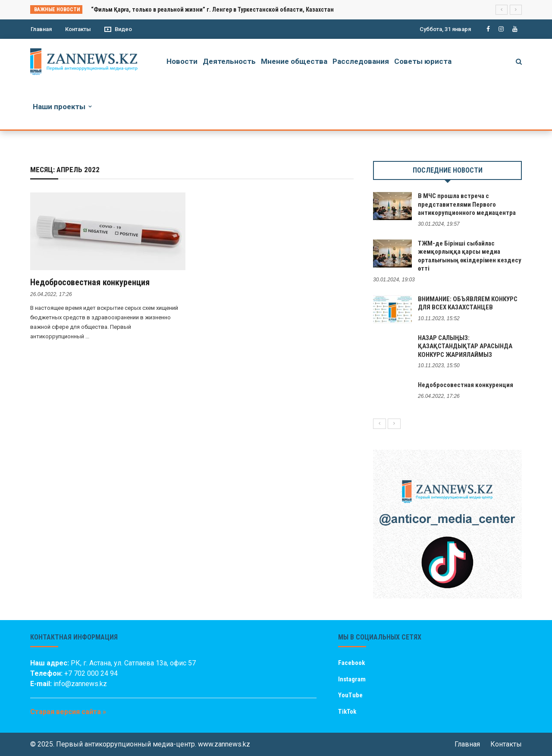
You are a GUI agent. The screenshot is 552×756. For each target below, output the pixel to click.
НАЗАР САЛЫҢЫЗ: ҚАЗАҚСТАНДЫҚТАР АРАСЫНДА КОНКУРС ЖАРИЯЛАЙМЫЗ (465, 346)
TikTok (347, 712)
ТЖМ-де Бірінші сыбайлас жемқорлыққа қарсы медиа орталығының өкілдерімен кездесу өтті (470, 256)
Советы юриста (423, 61)
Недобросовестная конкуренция (90, 282)
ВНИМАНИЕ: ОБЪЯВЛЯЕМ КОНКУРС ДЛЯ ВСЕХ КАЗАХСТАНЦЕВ (468, 303)
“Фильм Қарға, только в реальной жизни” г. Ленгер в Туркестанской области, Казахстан (212, 9)
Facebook (351, 663)
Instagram (352, 679)
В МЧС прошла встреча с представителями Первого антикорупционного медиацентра (467, 204)
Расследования (361, 61)
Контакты (78, 29)
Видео (118, 29)
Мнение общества (294, 61)
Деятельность (229, 61)
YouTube (350, 695)
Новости (182, 61)
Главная (41, 29)
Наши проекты (59, 107)
